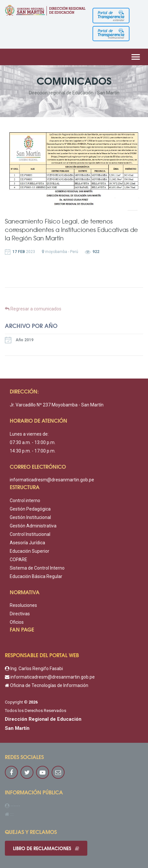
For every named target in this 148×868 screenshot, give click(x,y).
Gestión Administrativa (33, 526)
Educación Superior (30, 551)
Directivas (20, 614)
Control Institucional (30, 534)
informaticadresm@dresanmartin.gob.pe (52, 480)
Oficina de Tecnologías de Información (47, 685)
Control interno (25, 500)
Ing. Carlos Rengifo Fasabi (34, 669)
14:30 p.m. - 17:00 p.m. (33, 451)
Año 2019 (19, 340)
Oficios (17, 622)
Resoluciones (23, 605)
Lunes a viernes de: (29, 434)
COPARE (18, 560)
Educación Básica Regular (36, 576)
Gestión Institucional (30, 517)
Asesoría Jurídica (27, 543)
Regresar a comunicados (33, 309)
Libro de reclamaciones (46, 848)
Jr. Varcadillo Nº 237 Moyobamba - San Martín (57, 405)
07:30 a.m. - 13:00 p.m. (33, 442)
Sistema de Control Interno (37, 568)
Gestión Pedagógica (30, 509)
